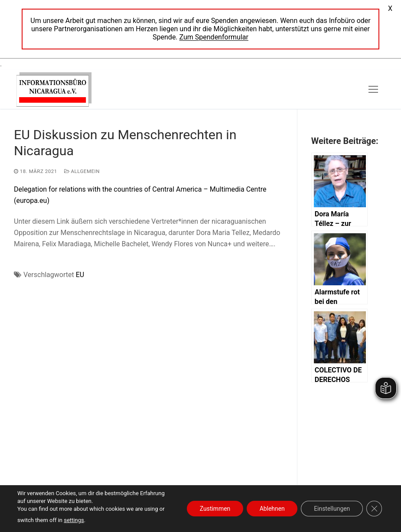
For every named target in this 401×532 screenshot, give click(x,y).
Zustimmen (214, 509)
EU (80, 275)
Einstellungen (332, 509)
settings (74, 520)
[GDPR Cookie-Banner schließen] (374, 509)
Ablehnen (271, 509)
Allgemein (82, 171)
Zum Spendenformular (214, 37)
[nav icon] (373, 89)
